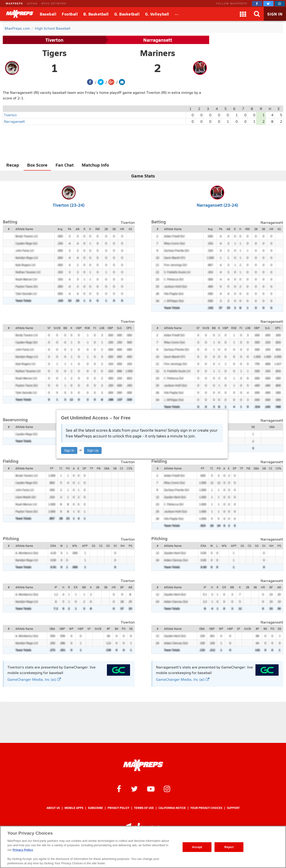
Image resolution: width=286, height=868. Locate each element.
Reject (229, 847)
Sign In (69, 450)
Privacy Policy (118, 808)
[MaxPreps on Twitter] (268, 4)
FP (52, 468)
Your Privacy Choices (206, 808)
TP (92, 468)
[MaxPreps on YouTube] (151, 789)
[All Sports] (177, 14)
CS (121, 468)
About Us (53, 808)
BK (117, 629)
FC (95, 328)
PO (68, 468)
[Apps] (243, 14)
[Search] (257, 14)
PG (131, 546)
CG (101, 546)
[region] (143, 847)
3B (114, 229)
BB (65, 328)
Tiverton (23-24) (69, 205)
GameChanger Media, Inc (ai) (34, 679)
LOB (102, 328)
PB (99, 468)
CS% (130, 468)
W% (75, 546)
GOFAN (32, 3)
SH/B (57, 328)
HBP (79, 328)
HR (122, 229)
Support (233, 808)
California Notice (172, 808)
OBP (110, 328)
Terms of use (144, 808)
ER (76, 587)
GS (130, 229)
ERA (53, 546)
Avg (60, 229)
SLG (119, 328)
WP (71, 629)
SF (49, 328)
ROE (87, 328)
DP (84, 468)
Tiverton (54, 40)
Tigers (54, 53)
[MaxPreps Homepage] (143, 765)
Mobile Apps (74, 808)
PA (70, 229)
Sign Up (93, 450)
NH (123, 546)
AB (78, 229)
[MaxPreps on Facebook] (257, 4)
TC (61, 468)
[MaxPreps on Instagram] (280, 4)
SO (108, 546)
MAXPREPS (14, 3)
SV (115, 546)
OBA (52, 629)
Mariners (158, 53)
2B (106, 229)
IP (56, 587)
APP (85, 546)
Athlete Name (24, 229)
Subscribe (95, 808)
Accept (197, 847)
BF (122, 587)
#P (108, 629)
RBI (98, 229)
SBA (272, 427)
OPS (129, 328)
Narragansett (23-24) (217, 205)
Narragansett (158, 40)
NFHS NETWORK (54, 3)
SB (253, 427)
